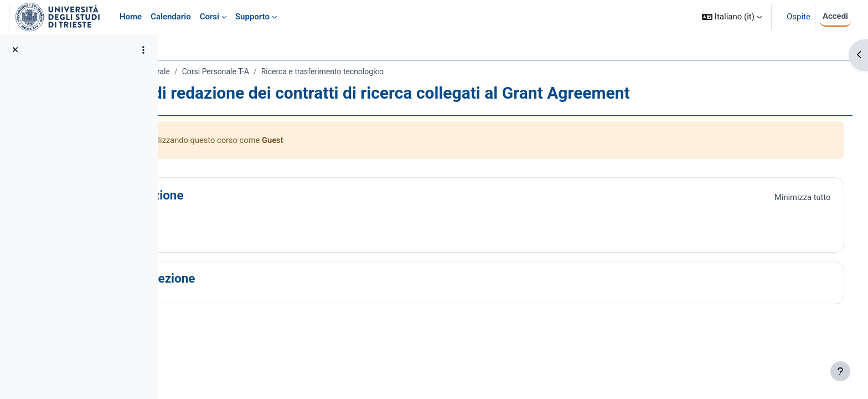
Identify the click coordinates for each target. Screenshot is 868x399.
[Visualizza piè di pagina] (840, 371)
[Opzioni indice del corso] (143, 50)
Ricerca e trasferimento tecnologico (421, 71)
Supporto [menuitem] (252, 17)
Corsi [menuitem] (210, 17)
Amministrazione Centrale (224, 71)
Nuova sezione (252, 279)
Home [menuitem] (131, 17)
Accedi (835, 16)
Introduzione (247, 196)
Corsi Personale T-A (314, 71)
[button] (732, 17)
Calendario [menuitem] (171, 17)
